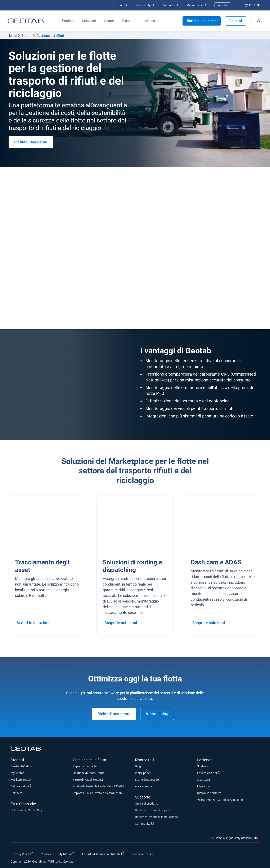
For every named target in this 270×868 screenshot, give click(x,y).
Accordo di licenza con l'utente (103, 854)
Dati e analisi (21, 786)
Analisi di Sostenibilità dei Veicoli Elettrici (99, 786)
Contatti (236, 21)
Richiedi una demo (202, 21)
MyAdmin (203, 786)
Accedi (222, 5)
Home (12, 36)
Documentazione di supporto (154, 810)
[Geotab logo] (26, 21)
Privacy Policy (23, 854)
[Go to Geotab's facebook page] (223, 855)
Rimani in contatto (209, 793)
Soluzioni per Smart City (26, 810)
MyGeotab (18, 773)
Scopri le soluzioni (33, 623)
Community (145, 5)
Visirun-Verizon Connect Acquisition (221, 800)
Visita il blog (157, 714)
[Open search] (259, 21)
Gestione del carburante (89, 773)
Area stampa (144, 786)
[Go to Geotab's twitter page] (233, 855)
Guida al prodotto (147, 804)
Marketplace (196, 5)
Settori (26, 36)
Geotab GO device (22, 766)
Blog (122, 5)
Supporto (170, 5)
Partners (16, 793)
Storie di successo (147, 780)
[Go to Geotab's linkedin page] (244, 855)
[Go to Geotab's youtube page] (254, 855)
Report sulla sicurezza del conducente (98, 793)
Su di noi (203, 766)
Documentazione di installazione (156, 817)
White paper (143, 773)
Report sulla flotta (85, 766)
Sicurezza (204, 780)
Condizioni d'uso (142, 854)
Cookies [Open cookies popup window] (46, 854)
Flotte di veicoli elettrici (88, 780)
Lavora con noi (209, 773)
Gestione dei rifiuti (50, 36)
